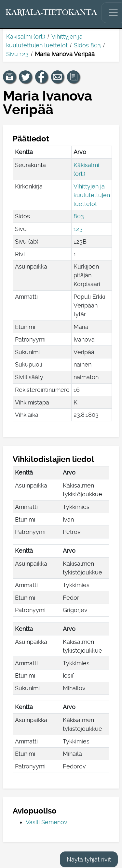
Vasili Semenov (47, 822)
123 (78, 229)
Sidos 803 (87, 45)
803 (79, 216)
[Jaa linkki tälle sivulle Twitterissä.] (25, 77)
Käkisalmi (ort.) (26, 36)
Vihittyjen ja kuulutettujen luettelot (92, 195)
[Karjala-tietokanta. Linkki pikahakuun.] (51, 13)
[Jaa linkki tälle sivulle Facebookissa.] (42, 77)
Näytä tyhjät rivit (89, 859)
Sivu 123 (17, 54)
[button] (9, 77)
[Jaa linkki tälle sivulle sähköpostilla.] (58, 77)
